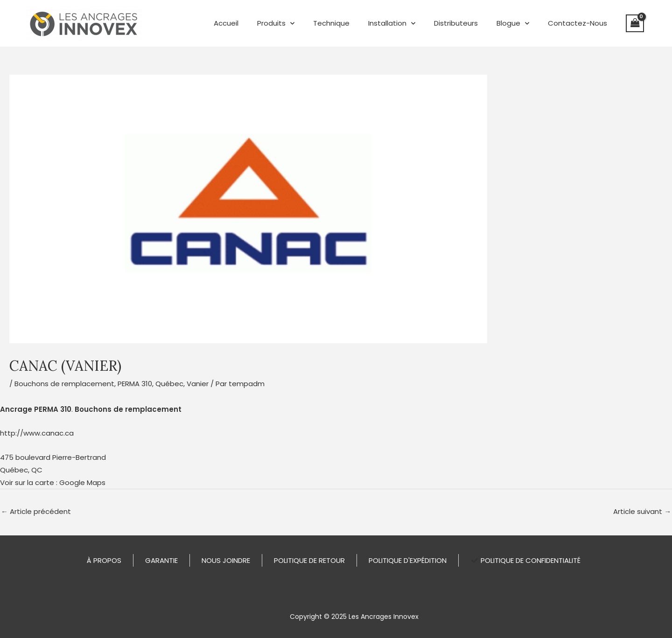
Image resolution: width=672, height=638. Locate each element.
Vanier (198, 384)
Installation (392, 24)
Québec (169, 384)
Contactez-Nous (577, 23)
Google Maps (82, 482)
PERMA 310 (135, 384)
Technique (331, 23)
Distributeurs (456, 23)
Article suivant (642, 511)
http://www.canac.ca (37, 433)
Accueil (226, 23)
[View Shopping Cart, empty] (635, 23)
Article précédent (36, 511)
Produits (276, 24)
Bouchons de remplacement (64, 384)
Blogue (513, 24)
